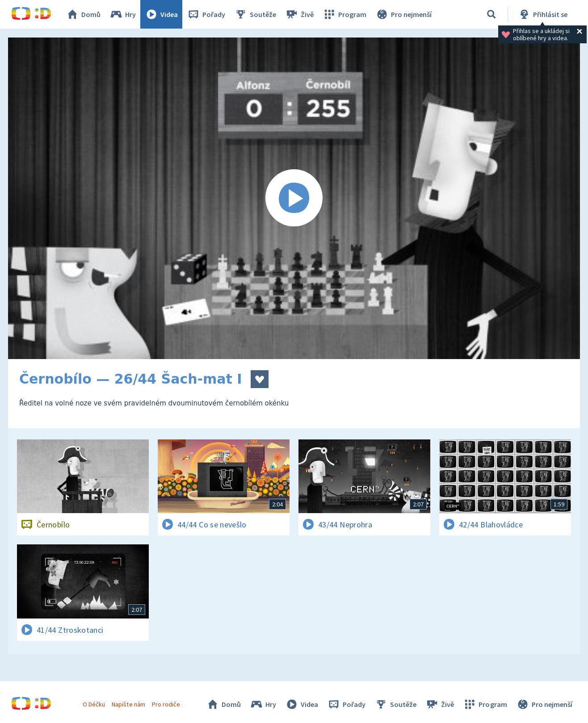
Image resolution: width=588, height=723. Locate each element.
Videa (161, 14)
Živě (299, 14)
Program (344, 14)
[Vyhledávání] (491, 14)
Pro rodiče (166, 704)
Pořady (206, 14)
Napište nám (128, 704)
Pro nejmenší (403, 14)
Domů (83, 14)
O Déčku (94, 704)
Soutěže (255, 14)
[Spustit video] (294, 198)
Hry (123, 14)
